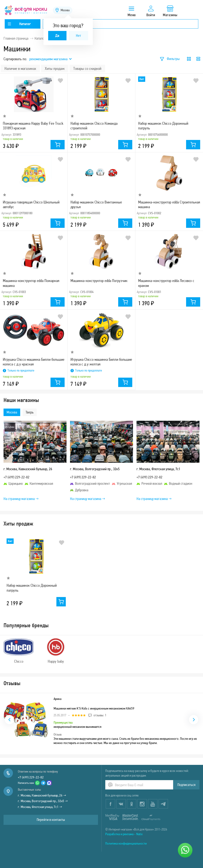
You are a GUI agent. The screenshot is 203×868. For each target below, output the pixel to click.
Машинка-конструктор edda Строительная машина (169, 204)
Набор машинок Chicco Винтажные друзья (96, 204)
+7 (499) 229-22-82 (31, 777)
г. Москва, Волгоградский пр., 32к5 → (43, 801)
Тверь (30, 412)
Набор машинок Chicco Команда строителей (94, 126)
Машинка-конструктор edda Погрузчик (99, 281)
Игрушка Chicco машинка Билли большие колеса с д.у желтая (101, 362)
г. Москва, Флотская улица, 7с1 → (40, 807)
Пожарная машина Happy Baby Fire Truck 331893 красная (33, 126)
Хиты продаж (55, 68)
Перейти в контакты (51, 820)
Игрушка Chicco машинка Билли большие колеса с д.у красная (34, 362)
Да (57, 36)
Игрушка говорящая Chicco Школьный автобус (31, 204)
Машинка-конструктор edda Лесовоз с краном (166, 283)
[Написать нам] (185, 850)
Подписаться (186, 785)
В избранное (60, 81)
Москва (12, 412)
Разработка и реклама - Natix (124, 834)
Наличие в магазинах (20, 68)
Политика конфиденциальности (126, 843)
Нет (78, 36)
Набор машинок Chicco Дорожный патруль (163, 126)
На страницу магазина (21, 499)
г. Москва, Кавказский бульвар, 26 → (42, 795)
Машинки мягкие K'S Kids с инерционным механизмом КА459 (94, 708)
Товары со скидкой (87, 68)
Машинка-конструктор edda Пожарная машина (31, 283)
